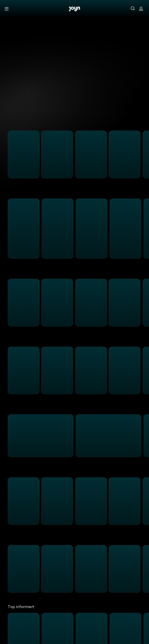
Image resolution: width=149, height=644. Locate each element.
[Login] (141, 9)
